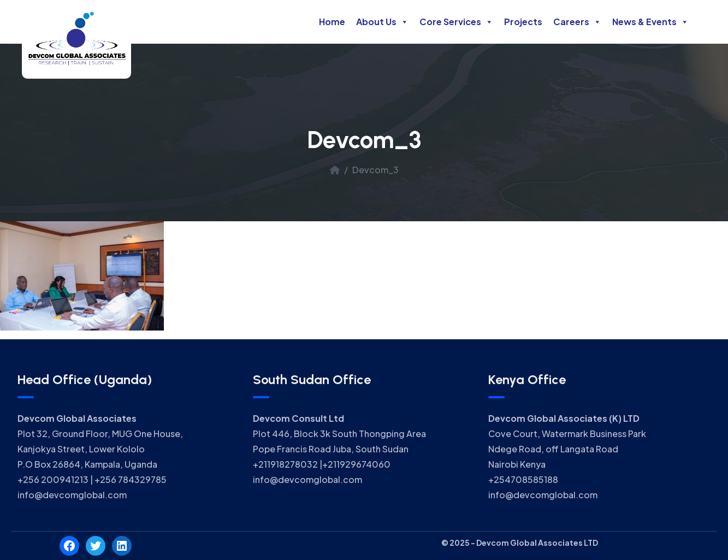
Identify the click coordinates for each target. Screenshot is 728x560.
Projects (523, 22)
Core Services (456, 22)
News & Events (650, 22)
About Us (382, 22)
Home (332, 22)
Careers (577, 22)
